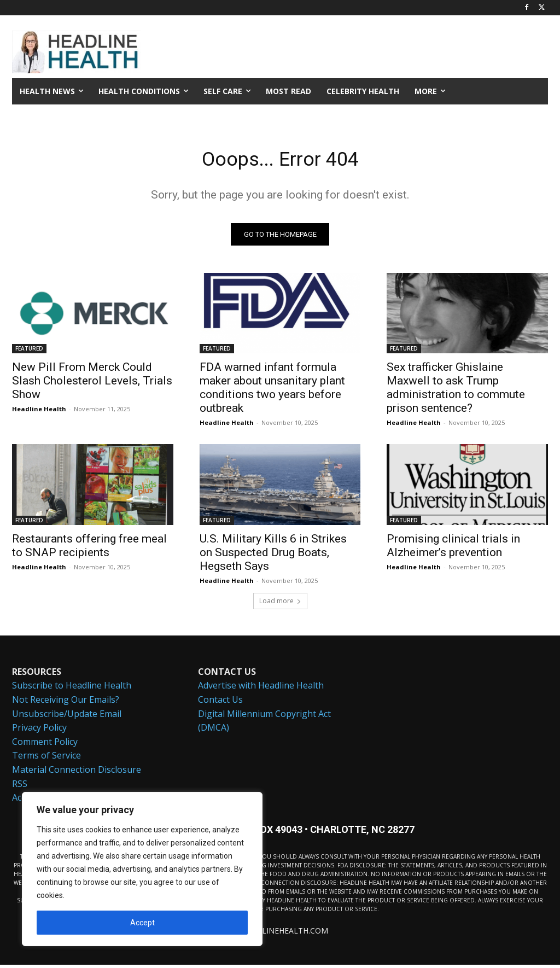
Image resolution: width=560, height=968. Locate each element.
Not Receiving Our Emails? (66, 703)
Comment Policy (45, 745)
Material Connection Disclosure (77, 773)
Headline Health (39, 412)
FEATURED (29, 352)
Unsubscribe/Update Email (67, 717)
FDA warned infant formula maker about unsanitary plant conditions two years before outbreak (272, 391)
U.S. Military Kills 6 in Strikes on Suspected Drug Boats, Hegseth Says (273, 555)
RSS (20, 787)
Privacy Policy (39, 731)
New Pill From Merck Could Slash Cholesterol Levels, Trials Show (92, 384)
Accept (142, 923)
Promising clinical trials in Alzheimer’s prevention (453, 548)
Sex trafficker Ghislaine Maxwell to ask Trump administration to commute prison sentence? (456, 391)
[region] (142, 869)
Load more (280, 604)
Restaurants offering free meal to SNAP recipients (89, 548)
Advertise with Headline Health (261, 689)
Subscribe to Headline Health (72, 689)
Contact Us (220, 703)
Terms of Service (46, 759)
